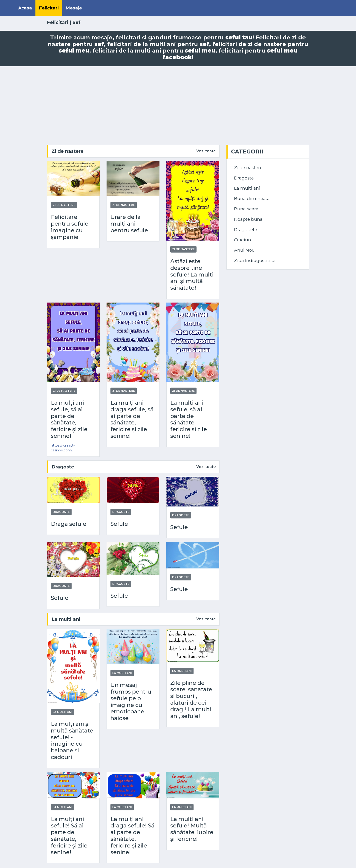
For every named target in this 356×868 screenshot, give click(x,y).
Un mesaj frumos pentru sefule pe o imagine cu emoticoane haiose (131, 702)
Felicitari (49, 8)
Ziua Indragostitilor (255, 260)
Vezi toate (206, 151)
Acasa (25, 8)
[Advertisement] (178, 106)
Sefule (119, 524)
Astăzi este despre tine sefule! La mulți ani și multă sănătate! (192, 275)
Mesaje (74, 8)
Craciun (243, 240)
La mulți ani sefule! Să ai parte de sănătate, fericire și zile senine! (69, 836)
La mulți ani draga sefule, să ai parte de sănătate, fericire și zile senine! (132, 419)
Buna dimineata (252, 198)
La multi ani (66, 619)
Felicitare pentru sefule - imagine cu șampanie (71, 227)
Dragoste (63, 467)
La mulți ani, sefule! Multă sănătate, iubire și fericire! (192, 829)
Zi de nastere (68, 151)
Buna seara (246, 209)
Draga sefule (69, 524)
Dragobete (246, 230)
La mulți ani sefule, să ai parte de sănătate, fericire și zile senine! (69, 419)
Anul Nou (244, 250)
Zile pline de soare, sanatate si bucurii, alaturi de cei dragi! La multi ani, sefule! (191, 700)
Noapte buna (248, 219)
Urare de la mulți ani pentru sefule (129, 224)
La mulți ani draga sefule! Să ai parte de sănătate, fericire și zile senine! (132, 836)
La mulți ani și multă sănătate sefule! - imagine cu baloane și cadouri (72, 741)
